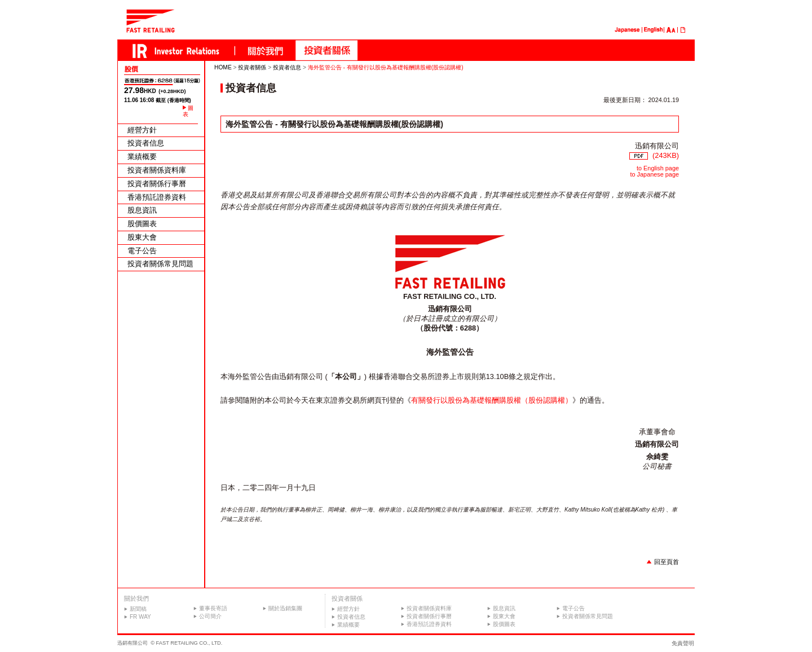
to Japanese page (655, 174)
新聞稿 (138, 609)
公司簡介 (210, 616)
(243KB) (654, 155)
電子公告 (142, 251)
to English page (658, 168)
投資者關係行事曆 (157, 184)
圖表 (188, 111)
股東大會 (142, 238)
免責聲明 (683, 643)
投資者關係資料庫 (157, 171)
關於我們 (136, 598)
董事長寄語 (213, 608)
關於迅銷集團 (285, 608)
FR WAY (140, 617)
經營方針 (142, 131)
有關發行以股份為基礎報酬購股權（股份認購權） (492, 400)
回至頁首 (667, 562)
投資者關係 (252, 67)
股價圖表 (142, 224)
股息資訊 (142, 211)
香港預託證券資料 (157, 198)
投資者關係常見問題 (160, 264)
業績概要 (142, 157)
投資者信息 (146, 144)
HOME (223, 67)
